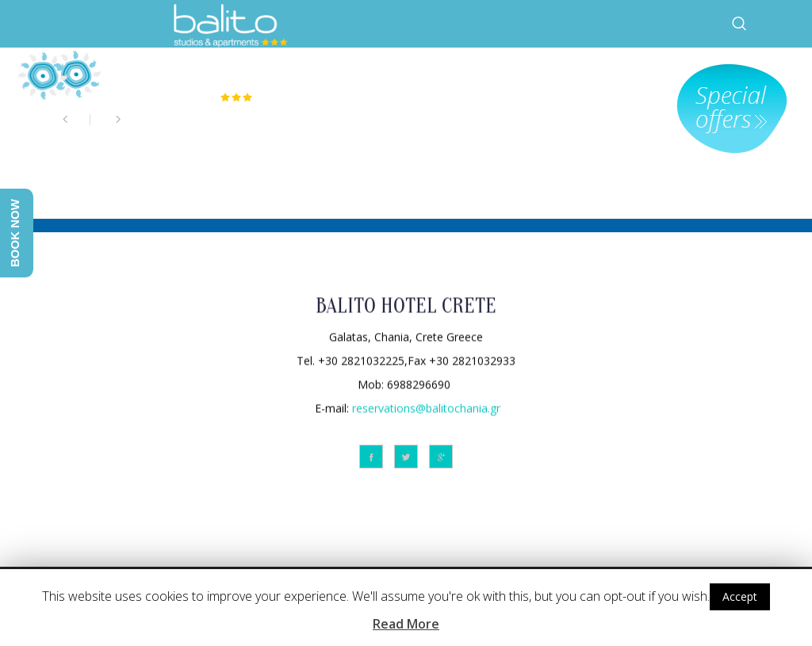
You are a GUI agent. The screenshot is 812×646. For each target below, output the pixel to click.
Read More (406, 624)
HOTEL (423, 75)
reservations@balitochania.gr (426, 407)
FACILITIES (634, 75)
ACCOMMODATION (518, 75)
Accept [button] (740, 596)
